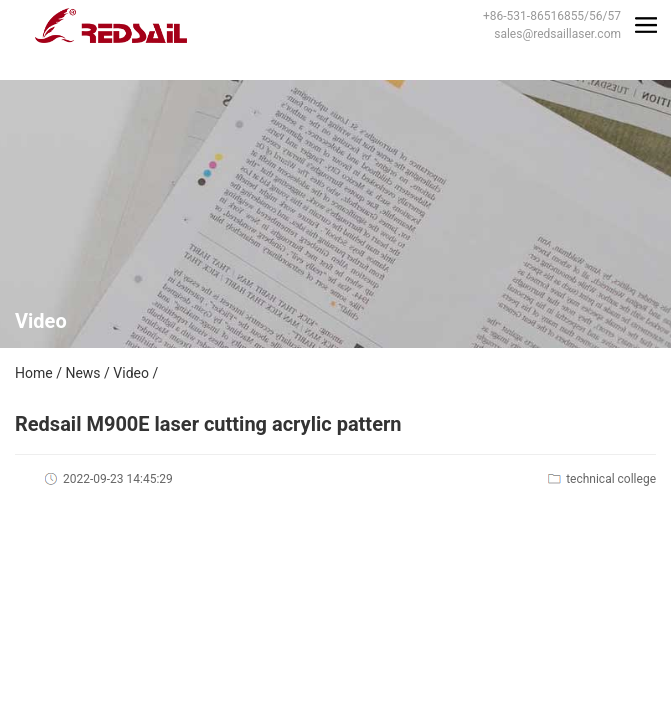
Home (34, 373)
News (82, 373)
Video (131, 373)
